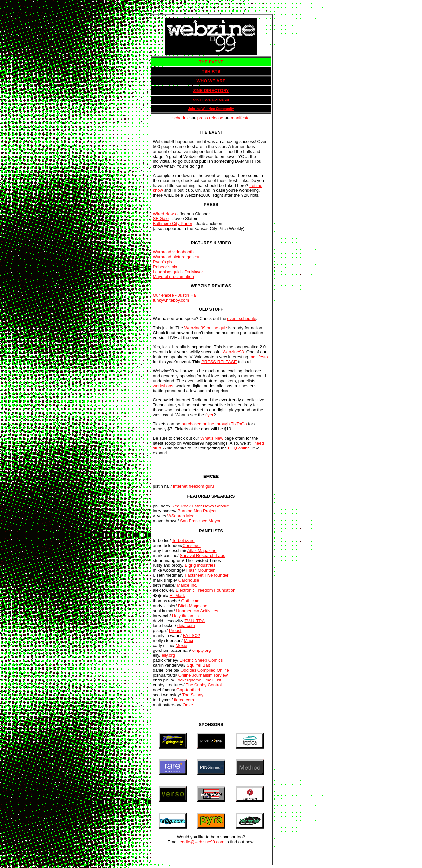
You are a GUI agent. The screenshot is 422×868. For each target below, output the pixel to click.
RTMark (177, 596)
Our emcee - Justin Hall (175, 295)
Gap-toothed (188, 690)
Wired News (165, 214)
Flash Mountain (201, 570)
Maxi (188, 640)
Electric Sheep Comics (201, 660)
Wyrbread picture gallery (176, 257)
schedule (181, 118)
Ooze (188, 705)
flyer (210, 415)
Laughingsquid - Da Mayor (178, 272)
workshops (163, 386)
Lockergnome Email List (198, 680)
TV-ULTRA (195, 621)
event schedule (241, 318)
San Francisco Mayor (200, 521)
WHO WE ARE (211, 81)
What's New (212, 438)
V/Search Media (182, 516)
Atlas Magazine (202, 550)
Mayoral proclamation (173, 277)
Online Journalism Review (203, 675)
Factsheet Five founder (207, 575)
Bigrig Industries (200, 565)
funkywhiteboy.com (171, 300)
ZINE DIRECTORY (211, 90)
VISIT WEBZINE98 (211, 100)
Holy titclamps (185, 616)
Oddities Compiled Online (205, 670)
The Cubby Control (204, 685)
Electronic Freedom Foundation (206, 590)
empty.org (202, 650)
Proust (175, 631)
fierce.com (184, 700)
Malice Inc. (187, 585)
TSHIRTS (211, 71)
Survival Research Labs (202, 555)
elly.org (168, 655)
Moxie (181, 645)
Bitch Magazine (193, 606)
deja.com (186, 626)
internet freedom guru (194, 486)
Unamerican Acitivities (197, 611)
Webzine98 (233, 352)
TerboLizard (183, 541)
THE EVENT (211, 62)
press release (210, 118)
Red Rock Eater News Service (201, 506)
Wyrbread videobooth (173, 252)
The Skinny (193, 695)
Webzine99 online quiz (206, 328)
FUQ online (239, 448)
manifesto (240, 118)
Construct (192, 546)
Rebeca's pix (165, 267)
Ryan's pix (163, 262)
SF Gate (161, 219)
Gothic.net (191, 601)
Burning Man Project (197, 511)
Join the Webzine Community (211, 109)
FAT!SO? (192, 636)
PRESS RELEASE (219, 362)
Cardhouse (189, 580)
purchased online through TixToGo (214, 424)
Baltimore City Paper (173, 224)
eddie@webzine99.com (202, 842)
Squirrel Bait (198, 665)
